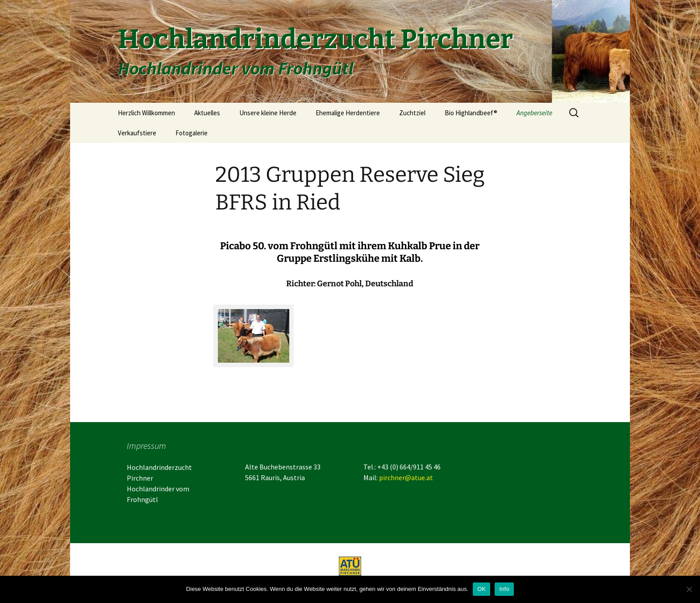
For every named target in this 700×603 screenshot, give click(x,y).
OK (481, 589)
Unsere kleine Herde (268, 113)
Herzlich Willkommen (146, 113)
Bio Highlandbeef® (471, 113)
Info (504, 589)
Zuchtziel (412, 113)
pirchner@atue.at (406, 477)
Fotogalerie (192, 133)
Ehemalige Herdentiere (348, 113)
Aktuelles (207, 113)
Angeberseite (534, 113)
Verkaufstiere (137, 133)
